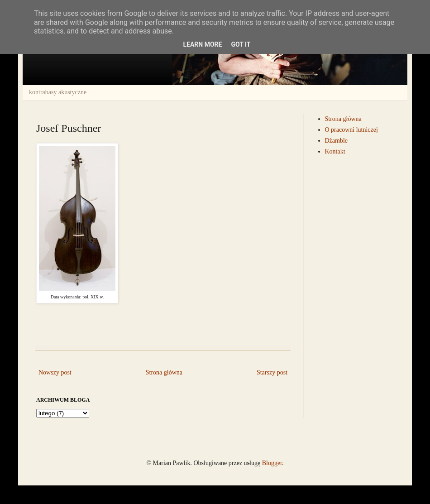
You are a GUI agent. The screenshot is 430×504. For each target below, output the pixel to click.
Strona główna (164, 372)
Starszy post (272, 372)
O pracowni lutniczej (351, 130)
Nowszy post (55, 372)
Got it (241, 44)
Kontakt (335, 151)
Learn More (202, 44)
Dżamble (337, 141)
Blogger (272, 463)
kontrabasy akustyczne (58, 92)
